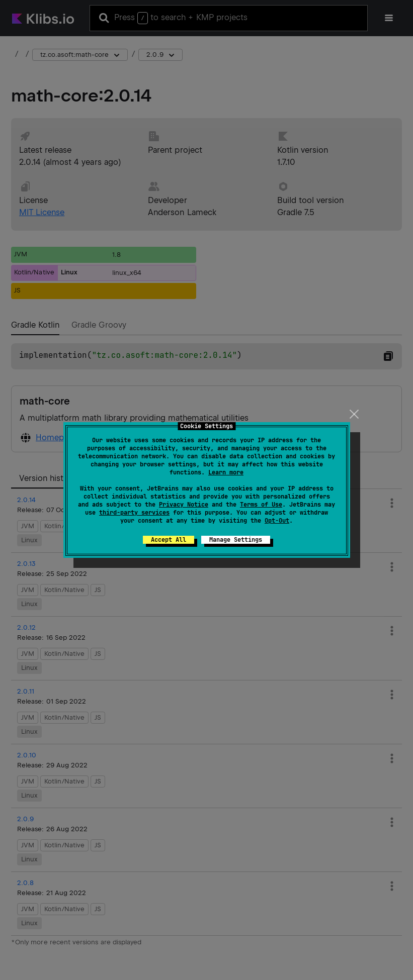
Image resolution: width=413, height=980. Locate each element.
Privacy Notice (184, 505)
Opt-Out (277, 521)
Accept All (169, 540)
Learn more (226, 472)
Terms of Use (261, 505)
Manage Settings (236, 540)
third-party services (134, 513)
